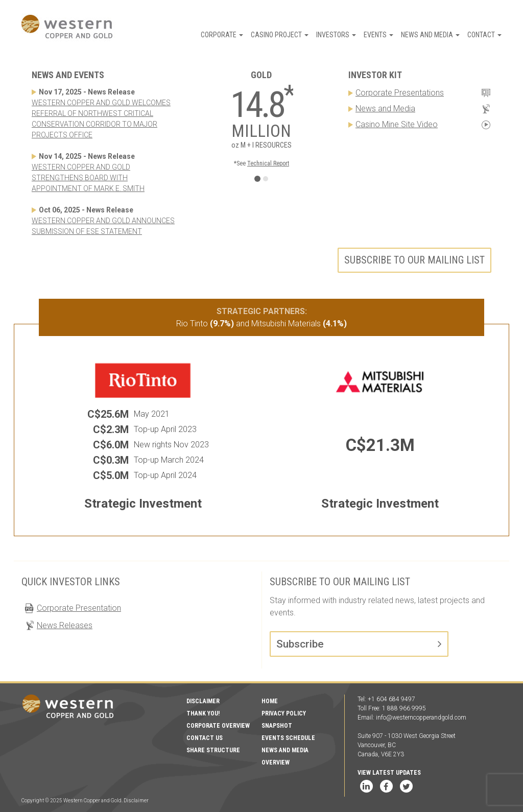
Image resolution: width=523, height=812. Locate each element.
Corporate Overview (218, 726)
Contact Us (205, 738)
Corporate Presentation (79, 608)
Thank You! (203, 713)
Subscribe (300, 644)
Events (378, 35)
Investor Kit (375, 75)
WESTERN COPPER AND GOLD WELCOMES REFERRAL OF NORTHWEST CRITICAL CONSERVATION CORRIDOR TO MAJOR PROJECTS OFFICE (101, 119)
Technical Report (268, 163)
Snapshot (277, 726)
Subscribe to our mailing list (414, 260)
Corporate (222, 35)
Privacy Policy (284, 713)
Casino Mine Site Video (397, 124)
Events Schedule (288, 738)
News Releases (65, 625)
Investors (336, 35)
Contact (484, 35)
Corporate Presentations (400, 93)
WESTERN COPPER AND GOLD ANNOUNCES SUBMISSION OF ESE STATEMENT (103, 226)
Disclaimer (203, 701)
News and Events (68, 75)
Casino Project (280, 35)
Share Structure (213, 750)
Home (270, 701)
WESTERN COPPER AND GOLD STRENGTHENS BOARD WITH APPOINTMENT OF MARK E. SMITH (88, 178)
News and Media (430, 35)
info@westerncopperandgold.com (421, 718)
